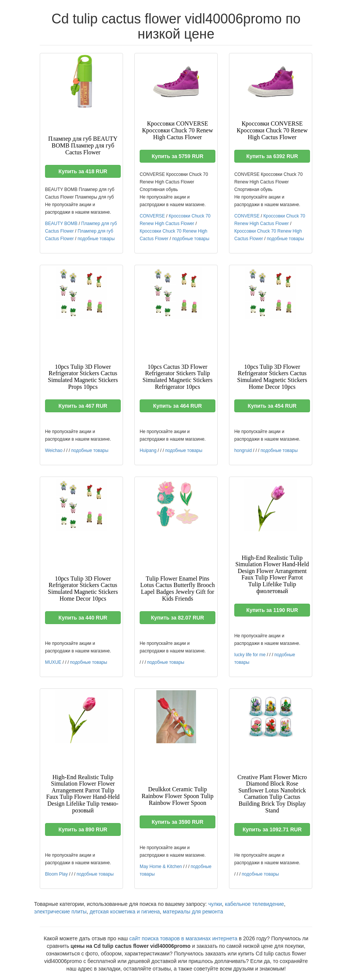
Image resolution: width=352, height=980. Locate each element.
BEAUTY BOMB (61, 224)
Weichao (54, 450)
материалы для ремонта (193, 912)
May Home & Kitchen (161, 867)
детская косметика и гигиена (125, 912)
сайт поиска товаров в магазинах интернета (184, 938)
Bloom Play (56, 874)
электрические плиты (60, 912)
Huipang (148, 450)
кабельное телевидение (254, 904)
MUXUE (53, 662)
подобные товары (96, 239)
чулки (215, 904)
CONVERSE (152, 216)
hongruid (243, 450)
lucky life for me (250, 655)
